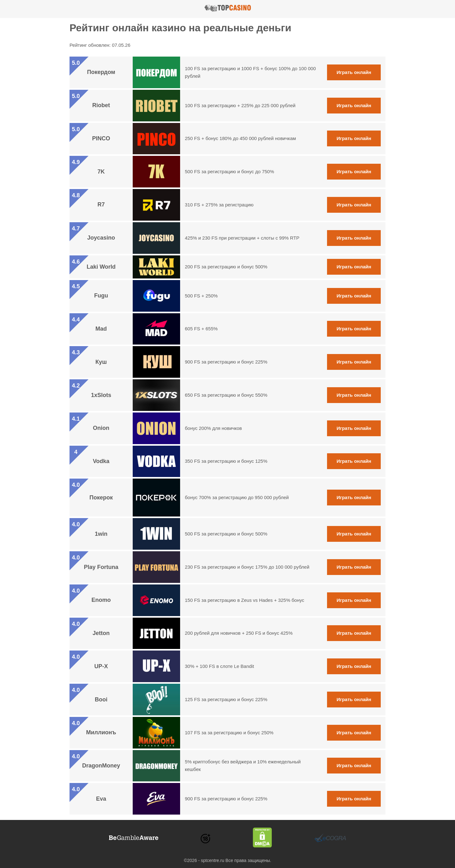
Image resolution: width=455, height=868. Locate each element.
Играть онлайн (354, 72)
